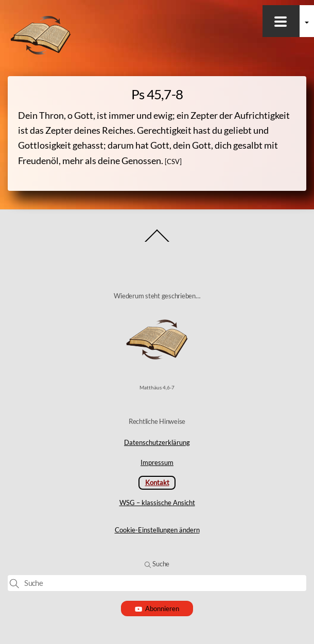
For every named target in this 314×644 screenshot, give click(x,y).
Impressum (157, 462)
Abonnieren (157, 609)
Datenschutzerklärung (157, 442)
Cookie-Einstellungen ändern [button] (157, 530)
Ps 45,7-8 (157, 94)
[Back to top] (157, 241)
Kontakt (157, 482)
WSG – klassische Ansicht (157, 503)
